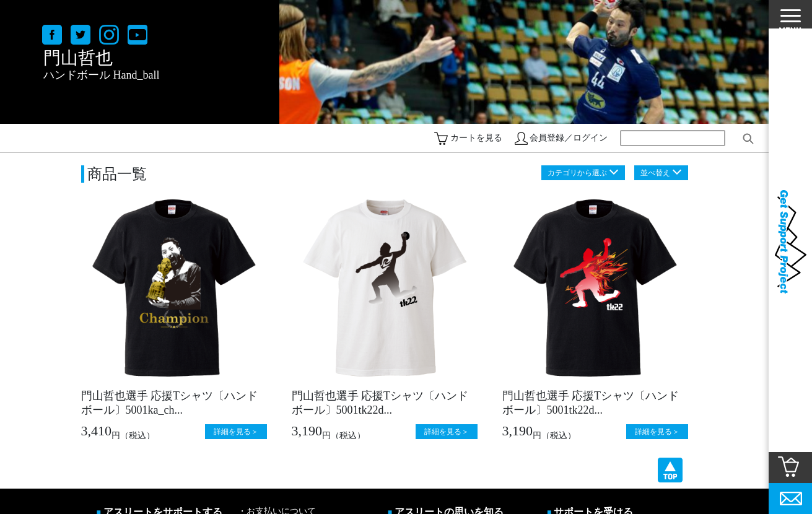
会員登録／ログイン (569, 138)
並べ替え (655, 173)
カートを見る (476, 138)
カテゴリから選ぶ (577, 173)
